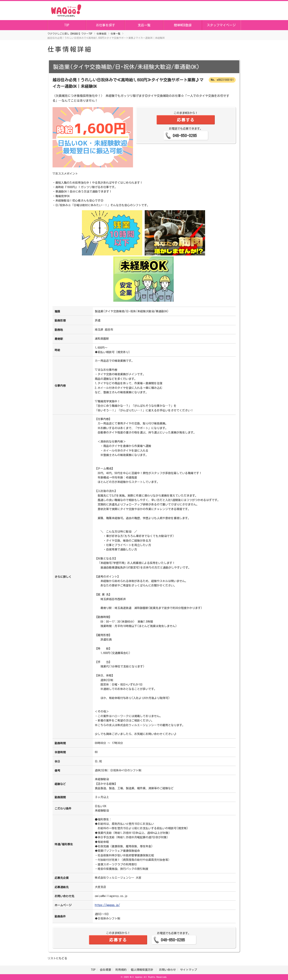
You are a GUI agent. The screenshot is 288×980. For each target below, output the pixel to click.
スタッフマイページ (221, 25)
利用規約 (121, 970)
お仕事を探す (105, 25)
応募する (186, 120)
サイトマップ (189, 970)
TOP (67, 25)
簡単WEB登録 (183, 25)
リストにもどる (57, 958)
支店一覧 (144, 25)
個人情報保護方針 (143, 970)
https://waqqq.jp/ (107, 905)
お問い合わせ (167, 970)
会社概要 (105, 970)
